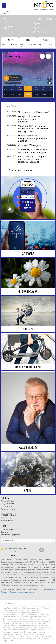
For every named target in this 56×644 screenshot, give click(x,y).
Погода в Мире (7, 506)
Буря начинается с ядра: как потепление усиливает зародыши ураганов (33, 159)
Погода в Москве (7, 501)
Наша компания (7, 529)
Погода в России (7, 504)
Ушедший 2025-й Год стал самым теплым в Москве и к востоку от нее (33, 129)
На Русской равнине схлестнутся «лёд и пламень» (29, 119)
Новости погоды (7, 520)
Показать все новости (21, 170)
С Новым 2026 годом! (30, 145)
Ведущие (4, 532)
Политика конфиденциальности (22, 592)
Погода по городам (8, 509)
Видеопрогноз (6, 518)
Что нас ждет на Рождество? (34, 112)
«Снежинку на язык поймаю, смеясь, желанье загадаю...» (34, 151)
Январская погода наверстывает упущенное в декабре (33, 138)
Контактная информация (10, 535)
